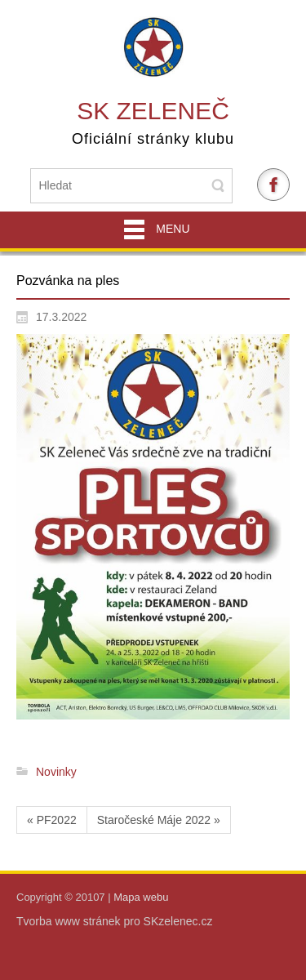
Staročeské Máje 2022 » (159, 820)
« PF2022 (52, 820)
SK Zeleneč (153, 111)
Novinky (56, 772)
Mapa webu (141, 897)
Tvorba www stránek (70, 921)
